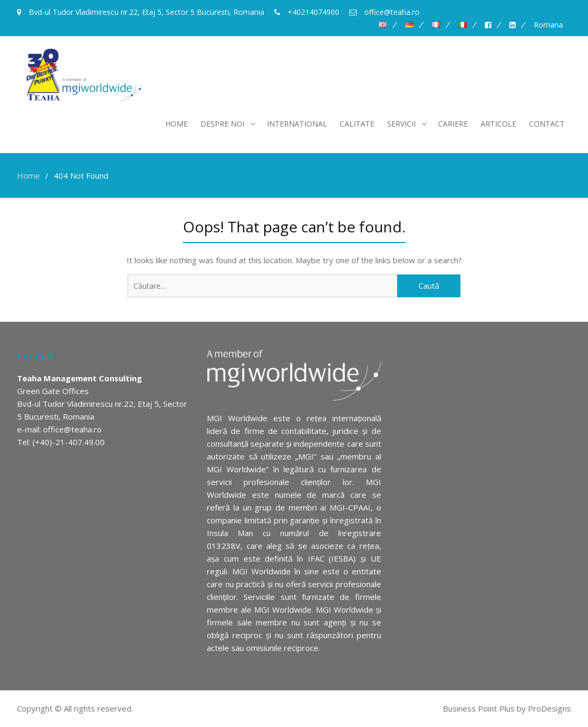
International (297, 124)
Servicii (401, 124)
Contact (547, 124)
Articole (498, 124)
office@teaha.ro (72, 429)
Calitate (357, 124)
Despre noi (222, 124)
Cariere (453, 124)
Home (177, 124)
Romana (548, 25)
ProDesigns (549, 708)
